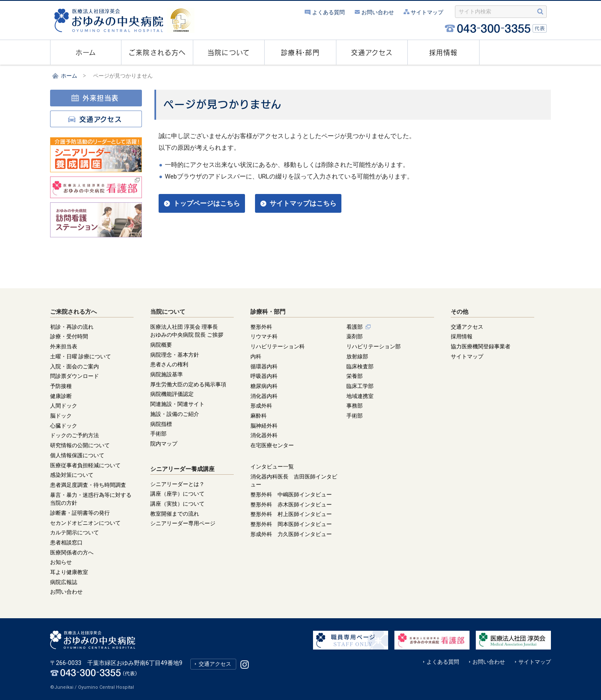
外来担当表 (94, 98)
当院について (168, 312)
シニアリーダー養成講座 (182, 469)
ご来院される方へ (73, 312)
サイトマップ (423, 12)
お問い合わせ (374, 12)
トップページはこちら (207, 203)
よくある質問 (325, 12)
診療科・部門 (268, 312)
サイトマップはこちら (303, 203)
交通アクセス (94, 119)
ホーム (69, 76)
